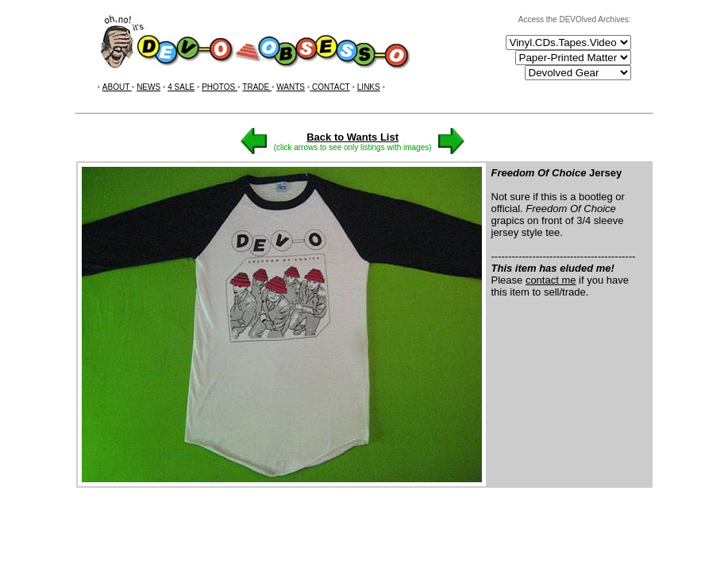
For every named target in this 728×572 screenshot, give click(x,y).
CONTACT (329, 87)
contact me (551, 280)
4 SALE (181, 87)
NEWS (148, 87)
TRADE (257, 87)
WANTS (291, 87)
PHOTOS (220, 87)
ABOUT (117, 87)
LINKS (369, 87)
